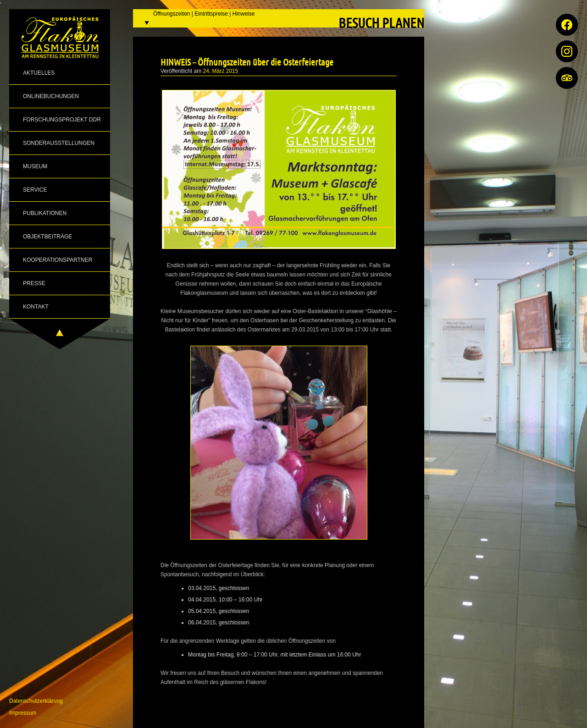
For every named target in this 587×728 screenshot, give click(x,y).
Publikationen (45, 213)
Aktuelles (39, 73)
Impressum (23, 713)
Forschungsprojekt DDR (62, 120)
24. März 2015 (221, 71)
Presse (34, 283)
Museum (35, 166)
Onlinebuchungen (51, 96)
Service (35, 190)
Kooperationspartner (58, 260)
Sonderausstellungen (59, 143)
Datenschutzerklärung (36, 701)
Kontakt (36, 307)
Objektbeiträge (47, 237)
